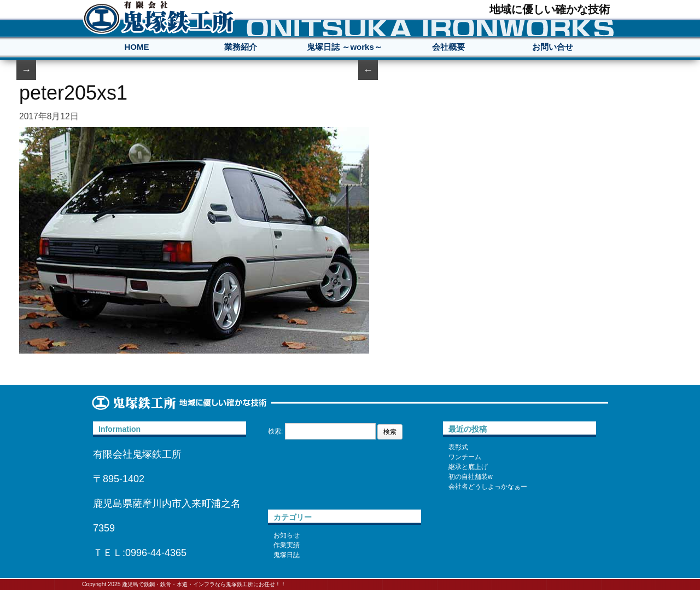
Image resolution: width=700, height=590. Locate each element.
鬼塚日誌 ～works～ (345, 47)
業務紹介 (241, 47)
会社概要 (448, 47)
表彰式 (458, 447)
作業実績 (287, 545)
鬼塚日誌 (287, 555)
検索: (275, 431)
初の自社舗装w (471, 477)
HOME (137, 47)
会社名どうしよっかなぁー (488, 487)
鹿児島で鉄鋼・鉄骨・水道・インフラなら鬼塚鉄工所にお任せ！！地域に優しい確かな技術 (159, 17)
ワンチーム (465, 457)
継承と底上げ (468, 467)
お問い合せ (553, 47)
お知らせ (287, 535)
